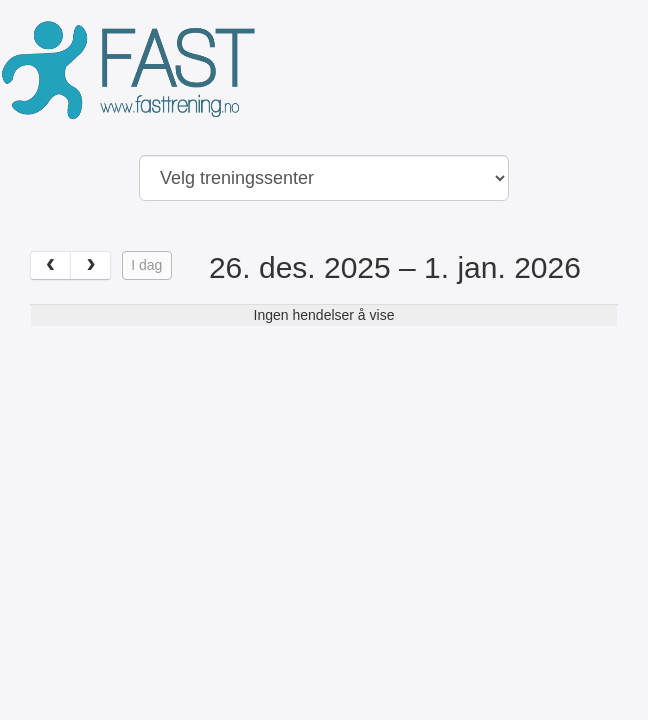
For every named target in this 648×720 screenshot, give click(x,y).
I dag (146, 265)
